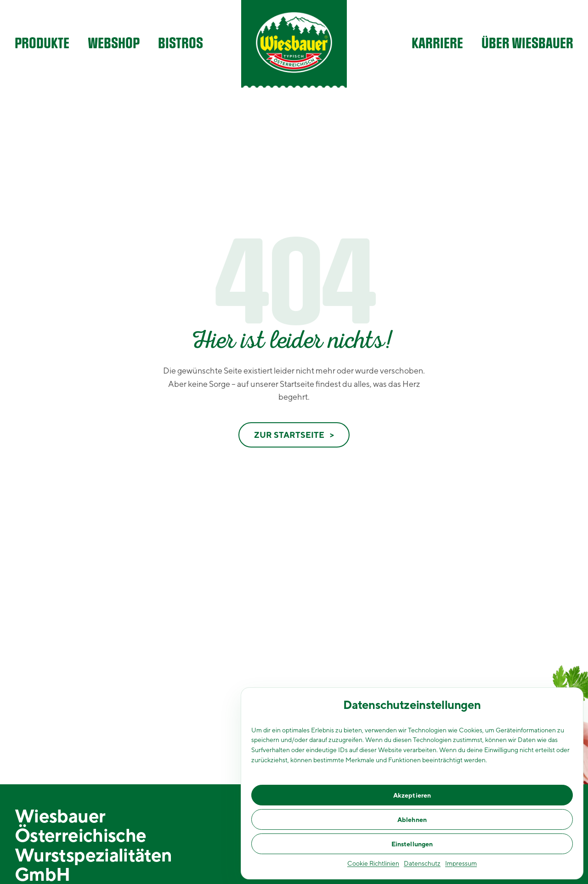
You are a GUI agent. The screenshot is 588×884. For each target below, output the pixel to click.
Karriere (437, 44)
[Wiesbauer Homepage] (294, 44)
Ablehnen (412, 820)
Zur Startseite (289, 435)
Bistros (181, 44)
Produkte (42, 44)
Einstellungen (412, 844)
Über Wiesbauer (527, 44)
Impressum (461, 863)
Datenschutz (422, 863)
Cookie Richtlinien (373, 863)
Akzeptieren (412, 795)
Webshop (114, 44)
